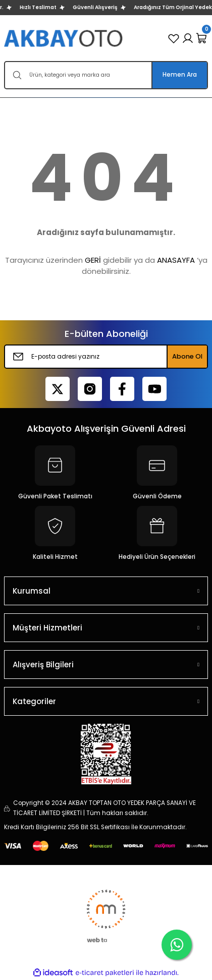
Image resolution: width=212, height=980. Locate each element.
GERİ (93, 260)
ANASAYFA (176, 260)
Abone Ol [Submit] (187, 356)
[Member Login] (188, 38)
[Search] (106, 75)
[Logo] (64, 38)
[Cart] (202, 38)
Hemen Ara (180, 75)
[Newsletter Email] (106, 357)
